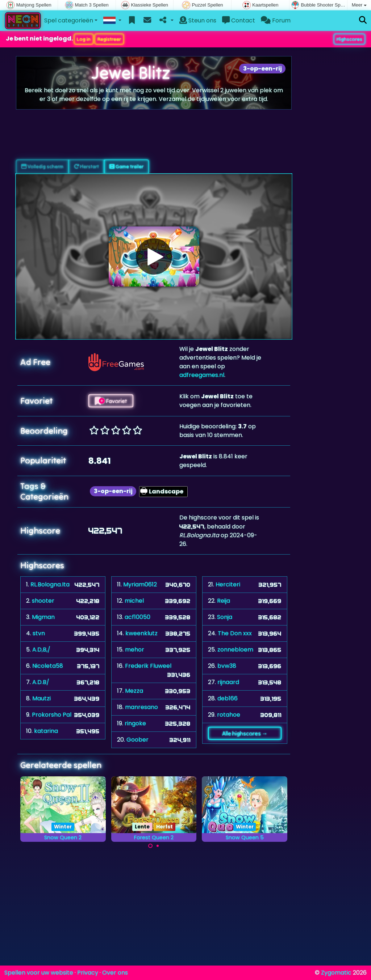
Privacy (88, 973)
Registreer (109, 39)
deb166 (228, 698)
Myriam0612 (140, 584)
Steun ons (198, 20)
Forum (276, 20)
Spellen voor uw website (39, 973)
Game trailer (126, 166)
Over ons (115, 973)
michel (134, 601)
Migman (43, 617)
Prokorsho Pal (52, 715)
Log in (84, 39)
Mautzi (41, 698)
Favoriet (111, 401)
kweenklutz (141, 633)
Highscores (349, 39)
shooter (43, 601)
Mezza (134, 691)
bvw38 (227, 666)
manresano (141, 707)
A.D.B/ (41, 682)
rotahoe (229, 715)
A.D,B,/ (41, 650)
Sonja (225, 617)
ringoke (135, 723)
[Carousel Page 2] (158, 846)
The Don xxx (235, 633)
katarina (46, 731)
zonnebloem (235, 650)
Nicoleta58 (48, 666)
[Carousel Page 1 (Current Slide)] (150, 846)
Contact (239, 20)
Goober (137, 740)
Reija (224, 601)
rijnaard (228, 682)
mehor (135, 650)
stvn (39, 633)
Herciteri (228, 584)
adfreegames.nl (202, 375)
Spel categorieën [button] (69, 20)
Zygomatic (336, 973)
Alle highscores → (245, 733)
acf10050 (137, 617)
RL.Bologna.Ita (50, 584)
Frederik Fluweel (148, 666)
